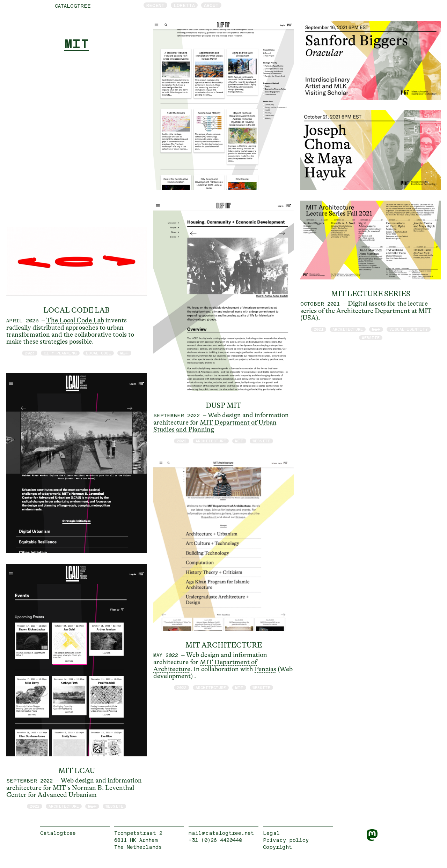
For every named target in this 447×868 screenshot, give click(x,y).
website (114, 806)
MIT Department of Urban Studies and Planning (215, 426)
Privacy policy (286, 840)
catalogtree (73, 6)
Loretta (184, 5)
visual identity (409, 329)
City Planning (60, 353)
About (211, 5)
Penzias (265, 669)
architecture (64, 806)
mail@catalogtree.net (221, 833)
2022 (35, 806)
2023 (30, 353)
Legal (271, 833)
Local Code (98, 353)
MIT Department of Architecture (205, 666)
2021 (318, 329)
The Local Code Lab (75, 320)
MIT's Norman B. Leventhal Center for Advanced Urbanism (70, 791)
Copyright (277, 847)
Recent (155, 5)
